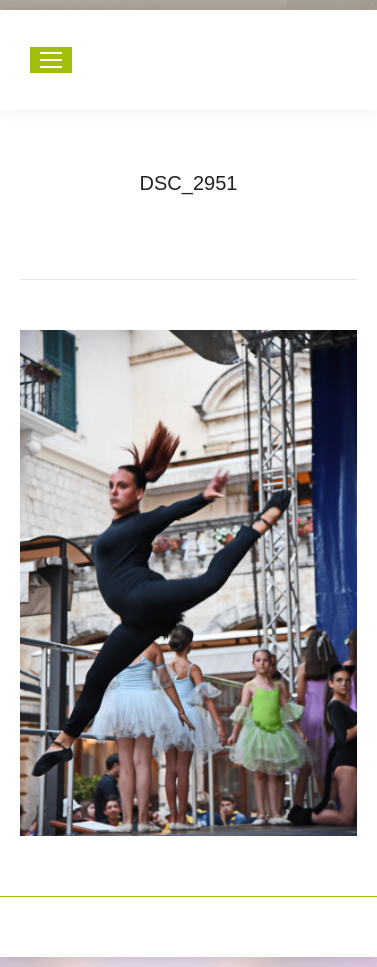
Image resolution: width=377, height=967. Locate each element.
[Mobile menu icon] (51, 60)
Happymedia (227, 917)
